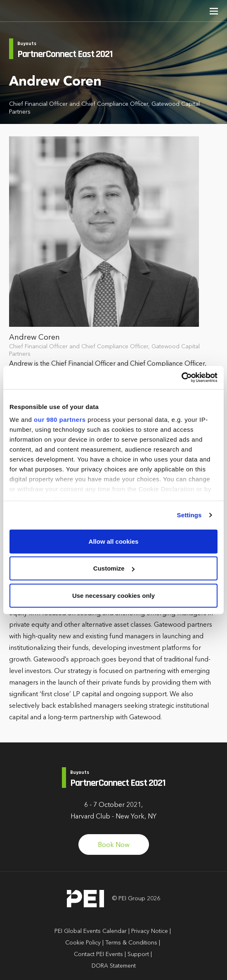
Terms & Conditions (131, 943)
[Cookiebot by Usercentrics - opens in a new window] (181, 378)
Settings (189, 515)
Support (138, 954)
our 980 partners (60, 420)
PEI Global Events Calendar (91, 931)
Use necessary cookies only (113, 595)
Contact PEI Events (98, 954)
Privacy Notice (150, 931)
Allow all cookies (114, 541)
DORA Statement (114, 966)
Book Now (114, 845)
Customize (114, 568)
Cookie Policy (83, 943)
